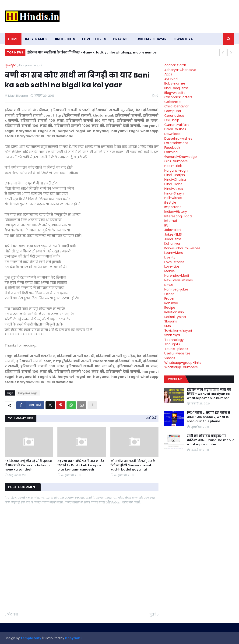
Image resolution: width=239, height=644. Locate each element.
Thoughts (172, 344)
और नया (12, 614)
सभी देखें (151, 418)
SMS (168, 326)
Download (172, 134)
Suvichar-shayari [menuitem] (151, 39)
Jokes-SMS (173, 234)
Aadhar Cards (175, 65)
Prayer (169, 298)
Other (169, 294)
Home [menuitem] (13, 39)
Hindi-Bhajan (175, 175)
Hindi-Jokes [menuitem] (64, 39)
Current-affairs (177, 125)
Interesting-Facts (178, 216)
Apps (168, 74)
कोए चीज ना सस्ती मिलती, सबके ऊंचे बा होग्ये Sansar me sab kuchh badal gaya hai (133, 465)
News (169, 285)
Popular (175, 379)
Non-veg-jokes (176, 289)
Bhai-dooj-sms (176, 88)
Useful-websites (177, 353)
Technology (174, 340)
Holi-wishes (173, 198)
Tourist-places (176, 349)
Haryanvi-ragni (31, 65)
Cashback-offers (178, 97)
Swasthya (172, 335)
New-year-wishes (179, 280)
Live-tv (170, 257)
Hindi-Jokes (174, 189)
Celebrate (172, 102)
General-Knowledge (181, 157)
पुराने (153, 614)
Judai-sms (173, 239)
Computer (173, 111)
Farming (171, 152)
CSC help (172, 120)
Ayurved (171, 79)
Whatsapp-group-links (183, 363)
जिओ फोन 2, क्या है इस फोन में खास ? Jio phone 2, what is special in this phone (209, 417)
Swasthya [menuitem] (184, 39)
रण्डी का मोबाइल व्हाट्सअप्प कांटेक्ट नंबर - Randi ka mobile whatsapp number (211, 440)
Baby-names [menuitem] (36, 39)
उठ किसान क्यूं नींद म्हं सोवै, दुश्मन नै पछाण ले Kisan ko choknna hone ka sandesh (28, 465)
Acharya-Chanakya (180, 70)
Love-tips (172, 266)
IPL (166, 225)
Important (173, 207)
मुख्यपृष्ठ (11, 65)
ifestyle (170, 202)
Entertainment (176, 143)
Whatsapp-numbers (181, 367)
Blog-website (175, 93)
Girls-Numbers (176, 161)
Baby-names (175, 83)
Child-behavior (176, 106)
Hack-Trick (173, 166)
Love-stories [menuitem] (94, 39)
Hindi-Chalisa (175, 180)
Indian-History (176, 212)
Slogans (171, 321)
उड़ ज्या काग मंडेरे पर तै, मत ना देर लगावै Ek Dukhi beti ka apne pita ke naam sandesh (81, 465)
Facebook (172, 148)
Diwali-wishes (175, 129)
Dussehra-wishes (178, 138)
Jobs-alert (173, 230)
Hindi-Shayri (174, 193)
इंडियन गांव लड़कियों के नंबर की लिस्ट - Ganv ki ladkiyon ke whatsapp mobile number (93, 52)
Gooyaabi (73, 638)
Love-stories (174, 262)
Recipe (170, 308)
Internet (171, 221)
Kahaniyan (173, 244)
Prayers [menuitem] (120, 39)
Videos (170, 358)
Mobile (170, 271)
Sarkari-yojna (175, 317)
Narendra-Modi (177, 276)
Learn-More (174, 253)
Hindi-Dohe (173, 184)
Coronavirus (174, 116)
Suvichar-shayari (178, 330)
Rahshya (171, 303)
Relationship (174, 312)
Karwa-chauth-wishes (182, 248)
